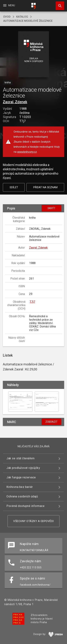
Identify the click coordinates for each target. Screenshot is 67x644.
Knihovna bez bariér (20, 487)
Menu (9, 5)
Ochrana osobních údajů (22, 496)
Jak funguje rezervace (21, 477)
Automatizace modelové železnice (28, 21)
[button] (33, 55)
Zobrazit (51, 422)
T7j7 (32, 302)
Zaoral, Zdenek (15, 102)
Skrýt (51, 208)
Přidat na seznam (45, 187)
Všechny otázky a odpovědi (33, 521)
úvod (7, 17)
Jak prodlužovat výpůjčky (23, 468)
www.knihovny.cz (27, 152)
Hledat (58, 4)
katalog (22, 17)
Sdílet (14, 187)
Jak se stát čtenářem (20, 458)
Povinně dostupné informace (25, 506)
